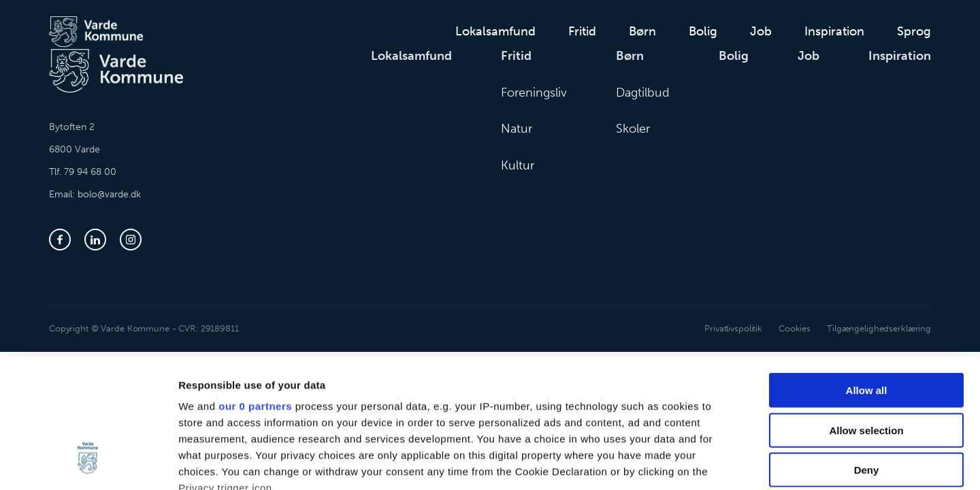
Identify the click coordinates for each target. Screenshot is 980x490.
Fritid (582, 31)
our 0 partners (255, 296)
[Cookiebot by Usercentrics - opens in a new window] (88, 463)
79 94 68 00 (90, 172)
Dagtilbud (643, 93)
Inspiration (834, 31)
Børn (642, 31)
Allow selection (866, 320)
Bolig (703, 31)
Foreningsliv (534, 93)
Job (761, 31)
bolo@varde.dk (109, 194)
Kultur (518, 165)
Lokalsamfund (495, 31)
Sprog (914, 31)
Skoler (633, 129)
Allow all (867, 280)
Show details (714, 463)
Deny (867, 360)
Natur (517, 129)
